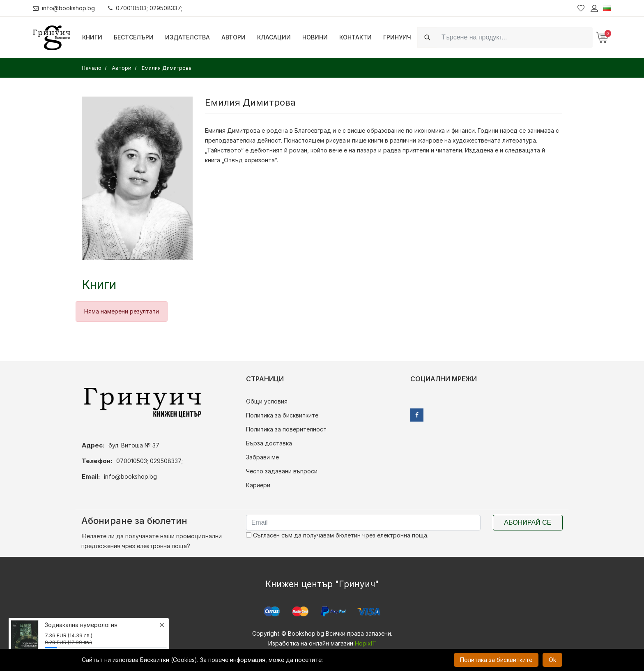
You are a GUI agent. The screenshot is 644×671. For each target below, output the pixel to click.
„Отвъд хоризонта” (249, 160)
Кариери (258, 485)
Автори (233, 37)
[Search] (515, 37)
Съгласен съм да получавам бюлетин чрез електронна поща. (337, 535)
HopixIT (366, 643)
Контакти (355, 37)
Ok (552, 660)
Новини (315, 37)
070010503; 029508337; (145, 8)
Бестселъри (134, 37)
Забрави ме (262, 457)
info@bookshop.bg (64, 8)
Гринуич (397, 37)
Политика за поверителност (286, 429)
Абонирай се (528, 522)
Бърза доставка (269, 443)
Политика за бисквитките (282, 415)
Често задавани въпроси (282, 471)
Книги (92, 37)
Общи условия (267, 401)
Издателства (187, 37)
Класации (274, 37)
